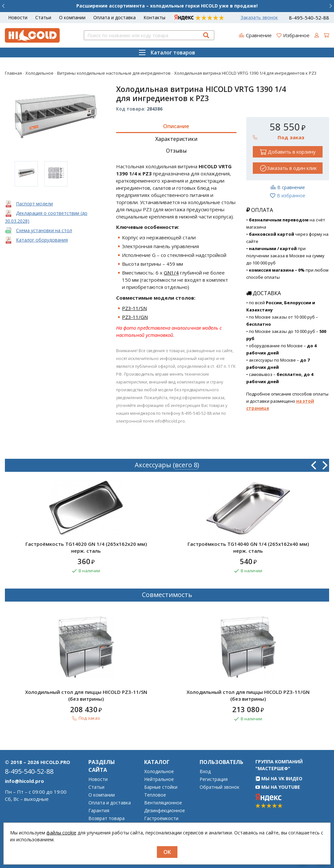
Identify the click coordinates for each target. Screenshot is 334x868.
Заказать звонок (259, 18)
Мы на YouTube (278, 787)
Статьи (43, 17)
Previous (314, 465)
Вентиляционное (163, 803)
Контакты (154, 17)
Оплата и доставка (114, 17)
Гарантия (99, 811)
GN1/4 (171, 273)
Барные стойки (161, 787)
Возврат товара (106, 818)
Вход (205, 771)
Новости (18, 17)
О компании (72, 17)
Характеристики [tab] (176, 139)
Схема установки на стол (44, 230)
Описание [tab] (176, 126)
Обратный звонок (220, 787)
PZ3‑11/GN (135, 317)
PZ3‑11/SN (134, 308)
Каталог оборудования (42, 240)
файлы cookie (61, 833)
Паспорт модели (34, 204)
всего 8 (186, 465)
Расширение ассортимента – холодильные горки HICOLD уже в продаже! (167, 6)
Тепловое (155, 795)
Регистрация (214, 779)
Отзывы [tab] (176, 151)
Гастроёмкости (161, 818)
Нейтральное (159, 779)
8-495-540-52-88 (309, 18)
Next (325, 465)
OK (167, 852)
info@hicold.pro (24, 781)
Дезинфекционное (165, 811)
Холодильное (159, 771)
